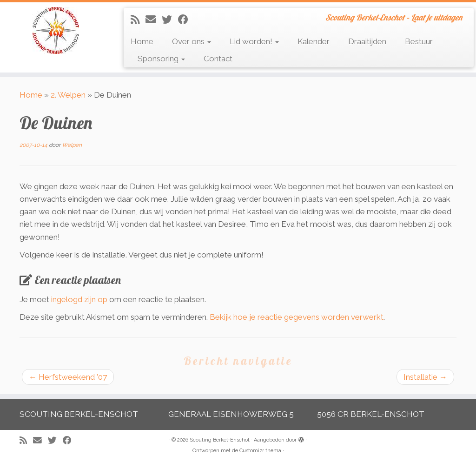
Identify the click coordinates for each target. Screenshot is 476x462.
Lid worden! (254, 41)
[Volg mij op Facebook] (186, 20)
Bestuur (419, 41)
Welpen (72, 145)
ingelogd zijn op (79, 299)
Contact (218, 59)
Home (142, 41)
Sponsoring (161, 59)
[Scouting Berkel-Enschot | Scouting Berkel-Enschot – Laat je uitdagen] (56, 30)
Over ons (192, 41)
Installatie (425, 377)
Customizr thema (260, 451)
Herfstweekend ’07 (68, 377)
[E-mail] (154, 20)
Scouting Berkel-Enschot (220, 440)
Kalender (314, 41)
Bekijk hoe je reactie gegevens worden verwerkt (297, 317)
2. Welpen (68, 95)
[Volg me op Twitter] (170, 20)
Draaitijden (367, 41)
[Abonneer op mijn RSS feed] (138, 20)
